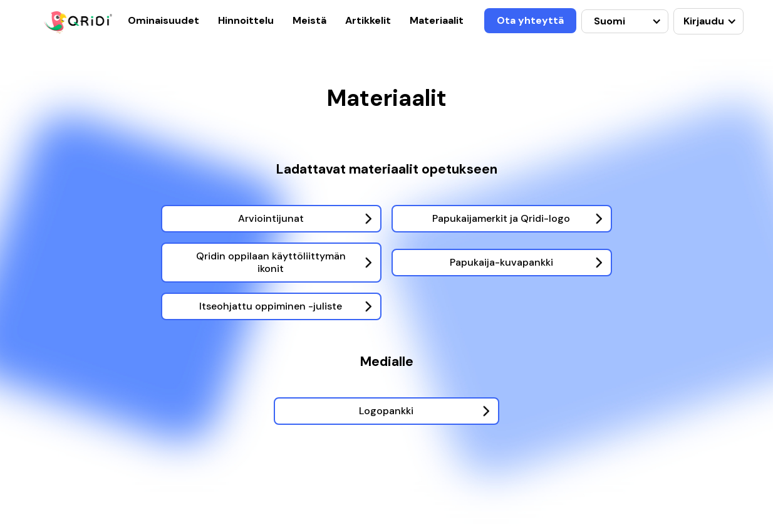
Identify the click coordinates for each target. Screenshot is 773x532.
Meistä (309, 20)
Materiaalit (437, 20)
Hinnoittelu (246, 20)
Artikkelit (368, 20)
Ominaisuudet (163, 20)
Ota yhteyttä (530, 20)
